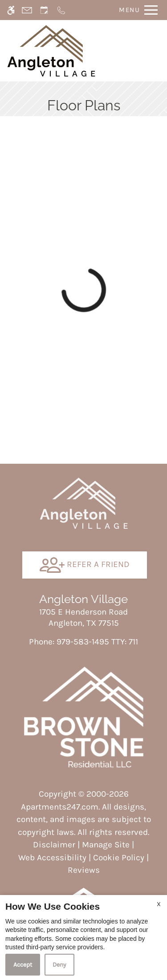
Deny (59, 965)
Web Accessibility (52, 858)
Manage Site (106, 845)
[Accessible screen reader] (11, 10)
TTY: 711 (83, 642)
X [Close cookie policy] (159, 904)
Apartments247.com (60, 807)
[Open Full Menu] (136, 10)
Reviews (84, 870)
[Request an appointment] (44, 10)
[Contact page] (27, 10)
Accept (23, 965)
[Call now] (61, 10)
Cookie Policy (119, 858)
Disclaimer (54, 845)
